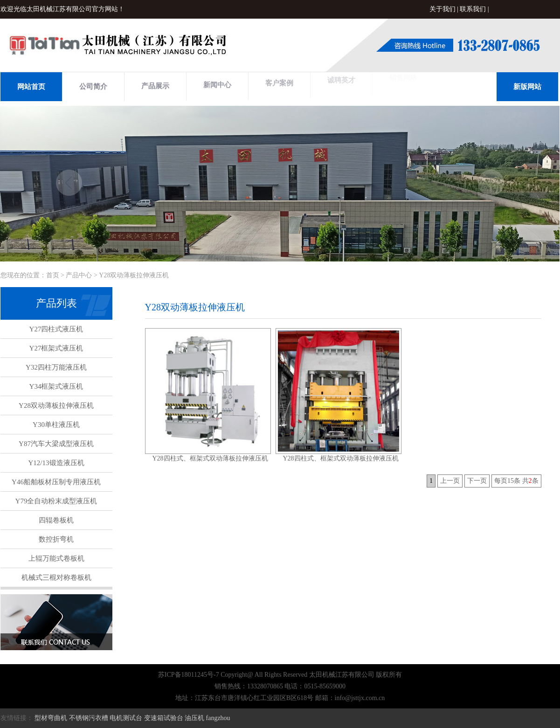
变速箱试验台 (164, 718)
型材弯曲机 (51, 718)
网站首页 (31, 87)
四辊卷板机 (56, 520)
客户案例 (279, 81)
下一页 (477, 481)
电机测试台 (126, 718)
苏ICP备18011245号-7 (189, 675)
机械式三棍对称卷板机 (56, 577)
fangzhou (218, 718)
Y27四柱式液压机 (56, 329)
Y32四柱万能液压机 (56, 367)
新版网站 (527, 87)
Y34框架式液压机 (56, 386)
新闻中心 (217, 83)
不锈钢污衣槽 (89, 718)
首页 (53, 275)
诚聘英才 (341, 78)
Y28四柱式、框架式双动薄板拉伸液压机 (210, 458)
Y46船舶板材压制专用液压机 (56, 482)
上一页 (450, 481)
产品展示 (155, 85)
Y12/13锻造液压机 (56, 463)
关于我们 (442, 9)
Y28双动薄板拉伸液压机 (56, 405)
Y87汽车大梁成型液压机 (56, 444)
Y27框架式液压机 (56, 348)
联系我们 (473, 9)
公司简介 (93, 86)
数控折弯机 (56, 539)
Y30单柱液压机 (56, 425)
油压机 (194, 718)
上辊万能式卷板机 (56, 558)
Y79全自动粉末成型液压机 (56, 501)
